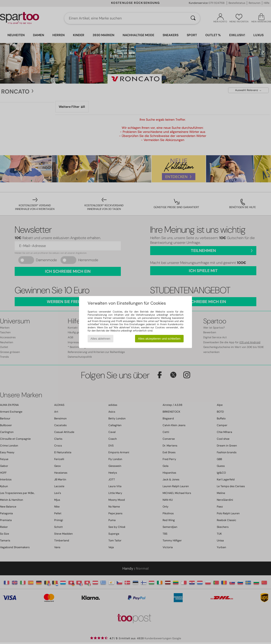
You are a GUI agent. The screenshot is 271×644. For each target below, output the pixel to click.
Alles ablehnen (100, 339)
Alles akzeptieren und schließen (159, 339)
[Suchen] (193, 18)
